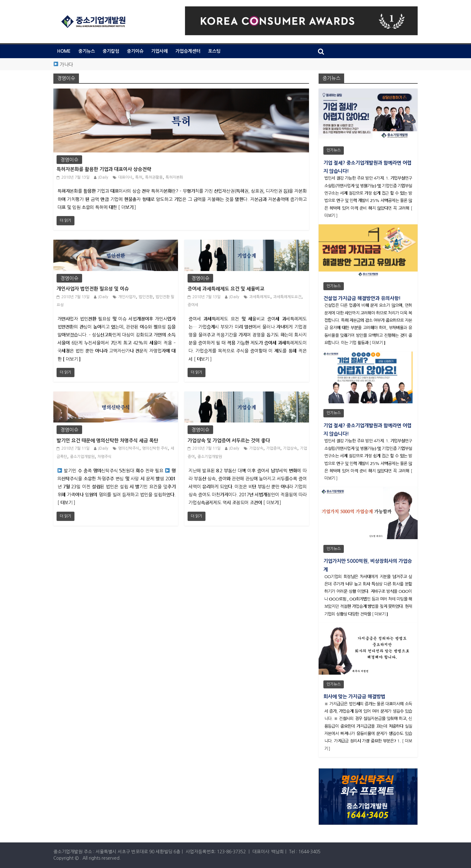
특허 (139, 177)
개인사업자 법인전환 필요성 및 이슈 (93, 289)
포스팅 (214, 51)
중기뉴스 (87, 51)
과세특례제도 (260, 297)
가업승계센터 (188, 51)
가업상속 (256, 448)
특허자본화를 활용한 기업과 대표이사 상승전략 (104, 169)
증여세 (193, 305)
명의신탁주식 (129, 448)
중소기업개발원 (82, 457)
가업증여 (273, 448)
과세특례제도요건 (287, 297)
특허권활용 (154, 177)
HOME (64, 51)
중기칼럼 (111, 51)
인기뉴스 (334, 150)
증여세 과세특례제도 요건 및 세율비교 (226, 289)
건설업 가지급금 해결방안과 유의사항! (362, 298)
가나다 (66, 64)
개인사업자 (127, 297)
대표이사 (125, 177)
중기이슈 (135, 51)
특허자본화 (174, 177)
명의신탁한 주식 (155, 448)
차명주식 (104, 457)
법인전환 (146, 297)
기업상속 (290, 448)
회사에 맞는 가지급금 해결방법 (354, 697)
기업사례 (159, 51)
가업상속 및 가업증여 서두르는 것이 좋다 (229, 441)
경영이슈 (69, 160)
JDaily (103, 177)
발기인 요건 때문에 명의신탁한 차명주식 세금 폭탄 (107, 441)
